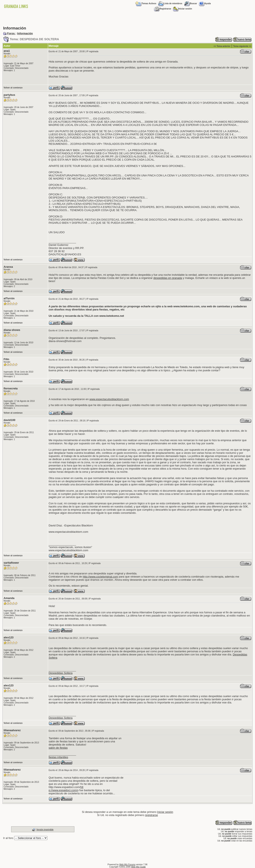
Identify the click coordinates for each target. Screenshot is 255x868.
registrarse (151, 815)
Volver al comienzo (13, 88)
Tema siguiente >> (242, 46)
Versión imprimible (45, 830)
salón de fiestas (58, 748)
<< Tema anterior (222, 46)
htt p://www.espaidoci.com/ (66, 789)
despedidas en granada (168, 278)
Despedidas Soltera (61, 673)
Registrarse (162, 9)
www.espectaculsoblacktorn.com (109, 399)
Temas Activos (146, 3)
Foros (11, 33)
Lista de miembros (170, 3)
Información (25, 33)
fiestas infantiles (58, 757)
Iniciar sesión (182, 9)
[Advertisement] (127, 19)
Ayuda (205, 3)
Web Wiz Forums (127, 865)
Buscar (191, 3)
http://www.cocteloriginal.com (101, 577)
